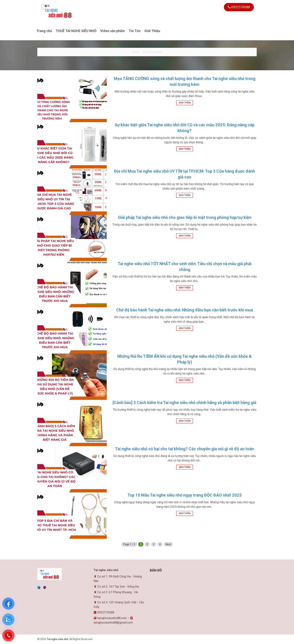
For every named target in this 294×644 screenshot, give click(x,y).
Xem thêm (185, 103)
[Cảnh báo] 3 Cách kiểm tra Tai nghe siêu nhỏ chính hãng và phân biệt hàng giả (184, 403)
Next (168, 544)
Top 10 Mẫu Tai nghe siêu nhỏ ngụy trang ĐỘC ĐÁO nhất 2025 (185, 495)
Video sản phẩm (112, 31)
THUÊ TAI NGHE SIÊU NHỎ (76, 31)
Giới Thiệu (152, 31)
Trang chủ (44, 31)
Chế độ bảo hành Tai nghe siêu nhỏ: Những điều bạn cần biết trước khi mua (185, 310)
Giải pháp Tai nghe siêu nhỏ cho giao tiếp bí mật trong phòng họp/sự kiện (185, 217)
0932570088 (239, 7)
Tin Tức (135, 31)
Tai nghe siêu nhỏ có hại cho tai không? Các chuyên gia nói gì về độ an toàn (184, 449)
